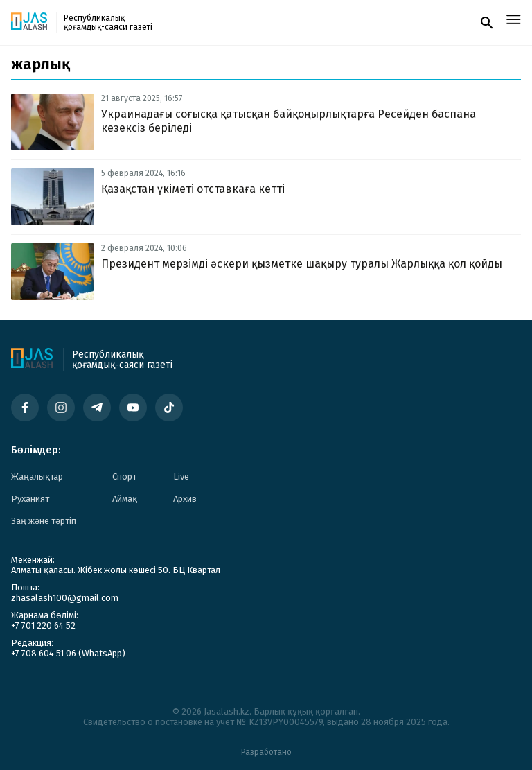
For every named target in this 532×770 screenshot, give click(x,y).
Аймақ (125, 499)
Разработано (266, 752)
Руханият (30, 499)
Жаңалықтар (37, 476)
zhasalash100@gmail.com (65, 598)
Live (181, 476)
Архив (185, 499)
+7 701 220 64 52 (43, 625)
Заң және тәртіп (44, 521)
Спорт (124, 476)
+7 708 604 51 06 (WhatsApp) (68, 653)
